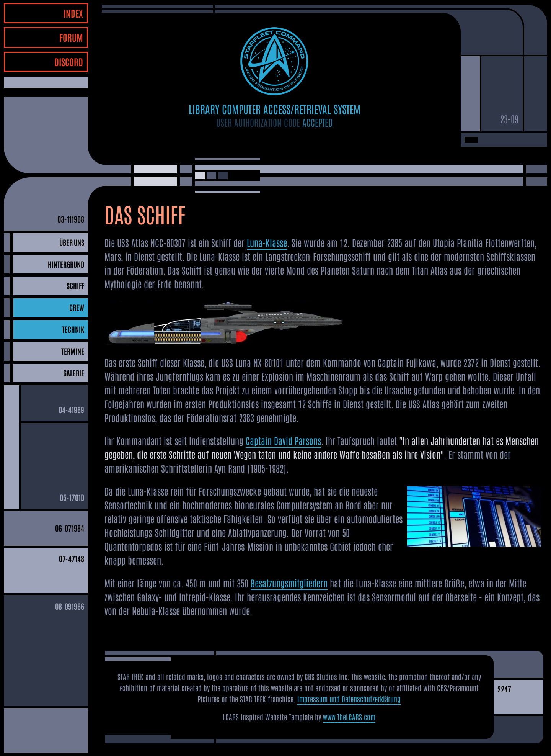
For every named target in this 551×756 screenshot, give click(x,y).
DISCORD (69, 61)
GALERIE (74, 373)
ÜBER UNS (72, 242)
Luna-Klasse (267, 242)
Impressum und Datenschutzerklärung (349, 699)
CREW (77, 307)
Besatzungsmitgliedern (289, 583)
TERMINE (73, 351)
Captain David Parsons (283, 440)
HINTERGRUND (66, 264)
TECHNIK (73, 329)
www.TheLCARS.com (349, 717)
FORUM (71, 37)
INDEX (73, 13)
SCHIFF (75, 286)
